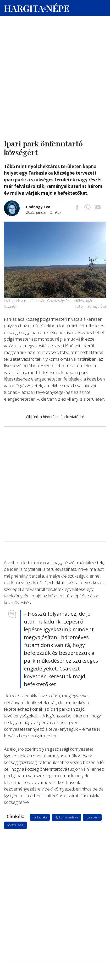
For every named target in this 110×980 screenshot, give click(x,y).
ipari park (92, 817)
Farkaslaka (40, 817)
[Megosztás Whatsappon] (87, 208)
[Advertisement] (55, 50)
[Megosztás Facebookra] (77, 208)
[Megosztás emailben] (98, 208)
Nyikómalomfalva (66, 817)
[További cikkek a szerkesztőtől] (15, 203)
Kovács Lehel (15, 825)
